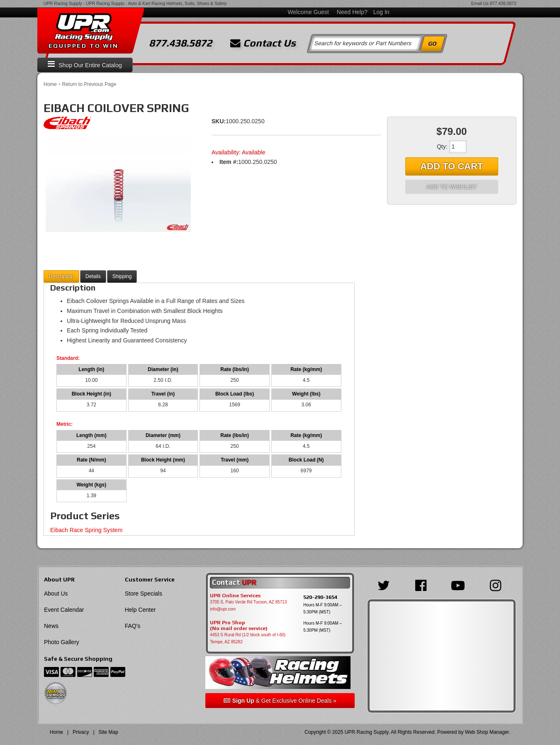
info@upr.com (223, 609)
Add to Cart (452, 166)
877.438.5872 (503, 3)
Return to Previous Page (89, 84)
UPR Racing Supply (63, 3)
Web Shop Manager (487, 732)
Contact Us (263, 43)
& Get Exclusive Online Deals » (280, 701)
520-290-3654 (320, 597)
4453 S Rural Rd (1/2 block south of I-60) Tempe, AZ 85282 (248, 638)
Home (50, 84)
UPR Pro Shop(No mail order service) (239, 625)
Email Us (480, 3)
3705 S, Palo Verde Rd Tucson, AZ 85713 (248, 602)
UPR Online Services (235, 596)
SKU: (219, 121)
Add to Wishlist (452, 187)
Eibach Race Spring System (86, 530)
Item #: (229, 162)
